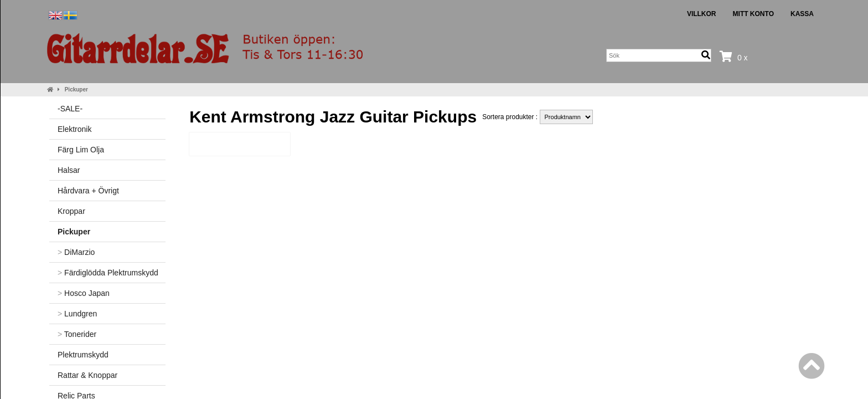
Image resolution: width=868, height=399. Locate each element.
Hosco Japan (84, 293)
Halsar (69, 170)
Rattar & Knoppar (87, 375)
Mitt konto (753, 14)
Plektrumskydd (83, 355)
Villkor (702, 14)
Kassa (802, 14)
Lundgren (77, 314)
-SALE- (70, 109)
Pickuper (76, 89)
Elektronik (74, 129)
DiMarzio (76, 252)
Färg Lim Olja (81, 150)
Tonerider (77, 334)
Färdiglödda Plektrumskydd (108, 273)
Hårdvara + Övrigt (88, 191)
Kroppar (71, 211)
